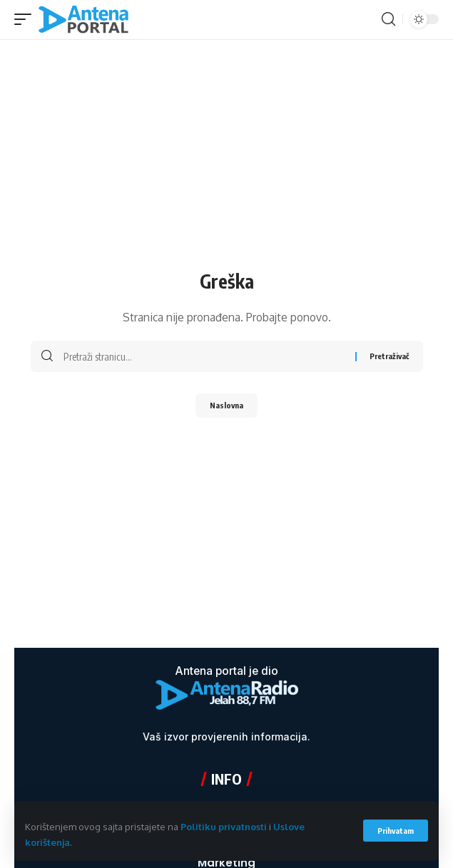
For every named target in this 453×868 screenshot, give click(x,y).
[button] (396, 831)
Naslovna (226, 405)
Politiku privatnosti (224, 827)
